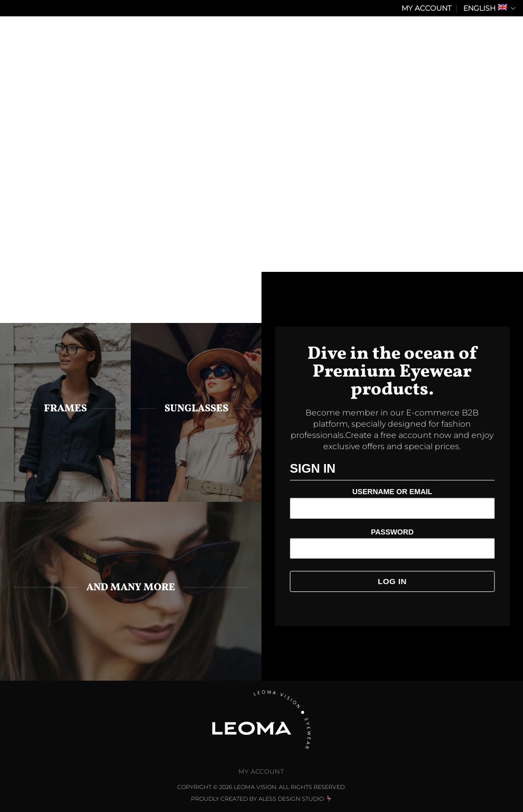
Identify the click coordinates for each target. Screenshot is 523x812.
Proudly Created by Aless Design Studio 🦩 (262, 799)
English (489, 8)
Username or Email (393, 492)
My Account (426, 8)
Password (392, 532)
